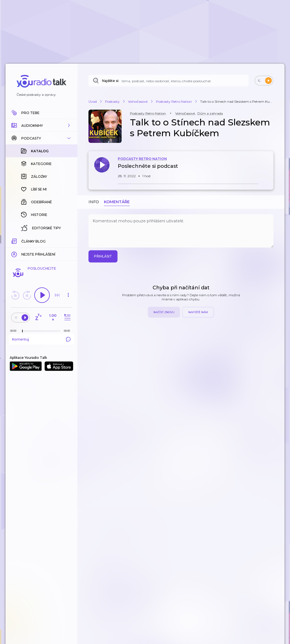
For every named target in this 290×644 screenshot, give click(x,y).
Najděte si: (111, 81)
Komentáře (117, 202)
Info (94, 202)
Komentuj (41, 339)
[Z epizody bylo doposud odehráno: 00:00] (15, 331)
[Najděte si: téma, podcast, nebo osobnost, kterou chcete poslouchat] (168, 81)
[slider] (22, 331)
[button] (41, 125)
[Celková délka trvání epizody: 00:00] (68, 331)
